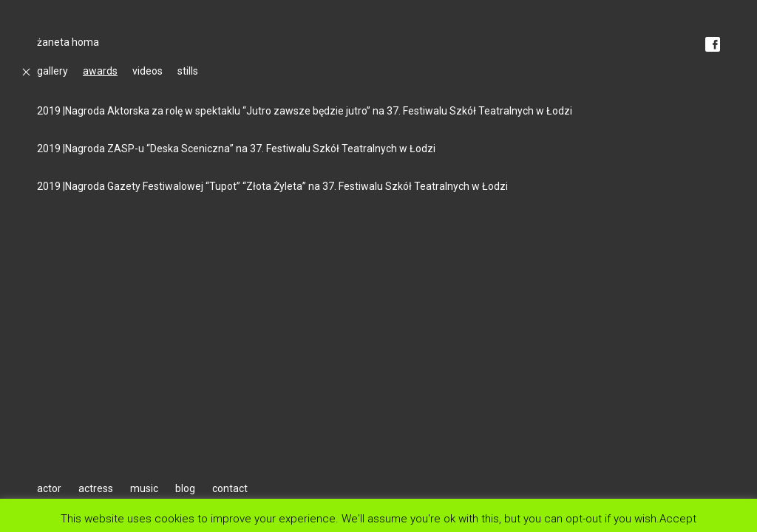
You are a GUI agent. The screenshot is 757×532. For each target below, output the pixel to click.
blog (185, 488)
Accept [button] (678, 518)
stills (188, 71)
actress (96, 488)
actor (49, 488)
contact (230, 488)
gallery (52, 71)
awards (100, 71)
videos (147, 71)
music (144, 488)
